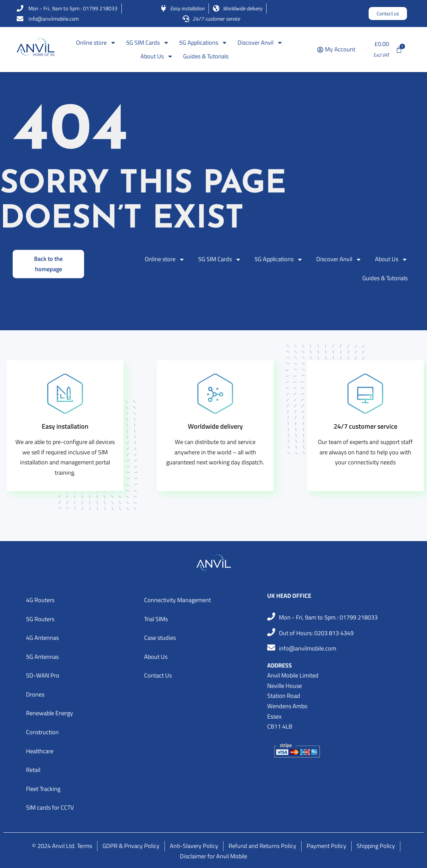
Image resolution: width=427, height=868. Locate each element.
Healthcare (40, 751)
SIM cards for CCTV (50, 807)
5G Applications (203, 43)
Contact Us (158, 675)
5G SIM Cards (148, 43)
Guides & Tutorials (206, 56)
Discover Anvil (260, 43)
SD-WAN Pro (43, 675)
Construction (42, 732)
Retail (33, 770)
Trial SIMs (156, 619)
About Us (157, 56)
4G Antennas (42, 638)
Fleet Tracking (43, 789)
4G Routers (40, 600)
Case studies (160, 638)
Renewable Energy (50, 713)
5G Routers (40, 619)
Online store (96, 43)
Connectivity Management (177, 600)
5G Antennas (42, 657)
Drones (35, 694)
